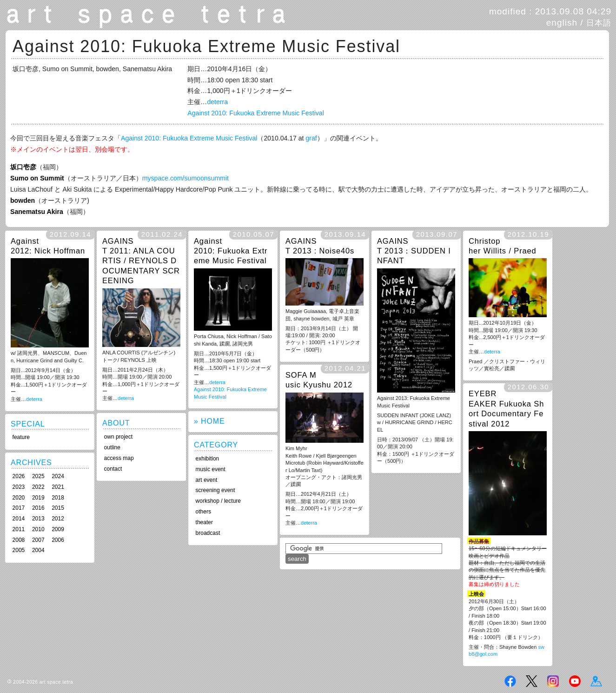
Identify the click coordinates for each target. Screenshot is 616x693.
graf (311, 138)
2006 (58, 540)
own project (118, 437)
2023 (19, 487)
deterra (217, 102)
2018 (58, 498)
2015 (58, 508)
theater (204, 522)
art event (207, 480)
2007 (38, 540)
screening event (215, 490)
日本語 (599, 23)
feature (21, 437)
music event (211, 469)
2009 (58, 529)
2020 (19, 498)
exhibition (208, 459)
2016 (38, 508)
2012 (58, 519)
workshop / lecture (218, 501)
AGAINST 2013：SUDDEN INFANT (414, 251)
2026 (19, 476)
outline (112, 447)
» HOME (209, 421)
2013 (38, 519)
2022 (38, 487)
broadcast (208, 533)
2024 (58, 476)
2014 (19, 519)
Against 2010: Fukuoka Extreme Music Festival (255, 113)
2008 (19, 540)
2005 (19, 550)
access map (119, 458)
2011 (19, 529)
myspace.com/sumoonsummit (185, 178)
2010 (38, 529)
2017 (19, 508)
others (203, 512)
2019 (38, 498)
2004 (38, 550)
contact (113, 469)
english (562, 23)
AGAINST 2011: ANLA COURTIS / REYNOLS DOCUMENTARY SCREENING (141, 261)
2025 (38, 476)
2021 (58, 487)
